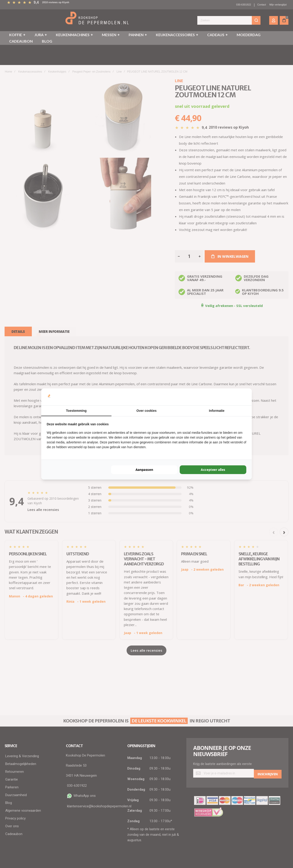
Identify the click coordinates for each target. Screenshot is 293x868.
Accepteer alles (213, 470)
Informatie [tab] (217, 411)
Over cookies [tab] (146, 411)
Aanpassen (144, 470)
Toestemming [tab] (76, 411)
